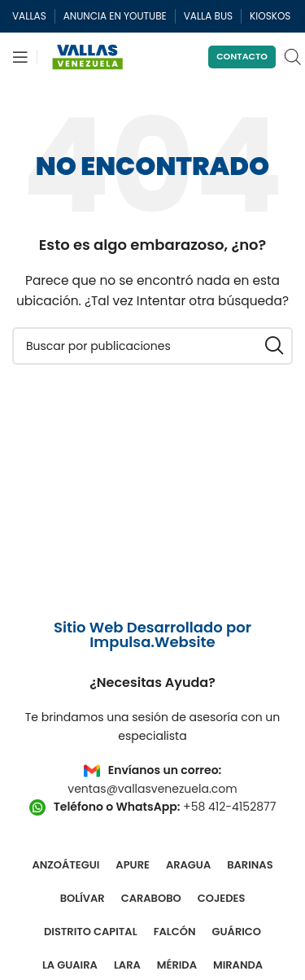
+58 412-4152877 (229, 807)
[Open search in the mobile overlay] (293, 57)
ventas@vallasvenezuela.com (152, 789)
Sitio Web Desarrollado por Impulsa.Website (152, 634)
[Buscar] (152, 346)
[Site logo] (88, 56)
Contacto (242, 56)
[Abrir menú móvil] (20, 57)
